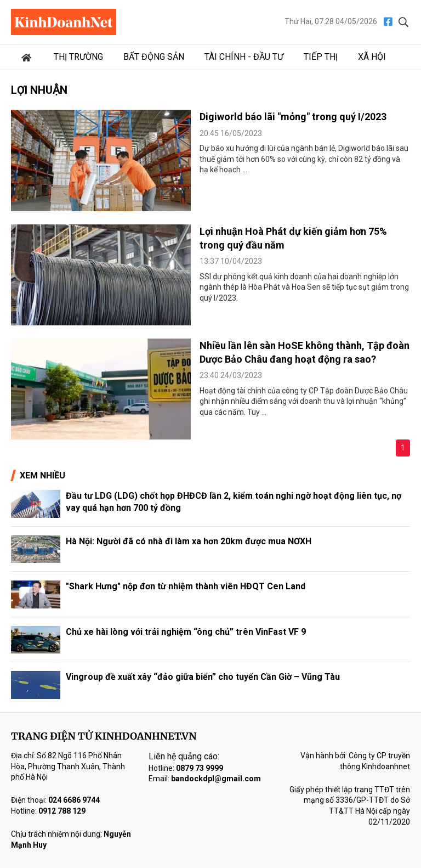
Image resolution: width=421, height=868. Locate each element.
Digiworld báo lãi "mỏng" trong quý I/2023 (293, 117)
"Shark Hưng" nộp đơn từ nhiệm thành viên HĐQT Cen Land (186, 586)
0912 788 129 (62, 811)
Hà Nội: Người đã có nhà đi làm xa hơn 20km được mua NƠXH (189, 541)
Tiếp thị (321, 57)
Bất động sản (154, 57)
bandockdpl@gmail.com (216, 779)
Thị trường (78, 57)
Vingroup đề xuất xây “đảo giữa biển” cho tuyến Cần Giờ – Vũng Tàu (203, 677)
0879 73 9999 (200, 768)
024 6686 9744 (74, 800)
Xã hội (372, 57)
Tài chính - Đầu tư (244, 57)
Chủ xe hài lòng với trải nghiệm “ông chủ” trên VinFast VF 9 (186, 632)
